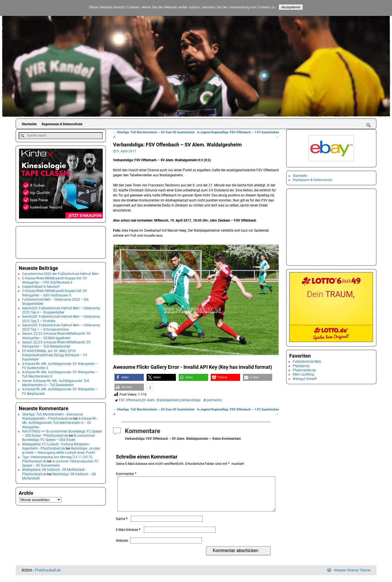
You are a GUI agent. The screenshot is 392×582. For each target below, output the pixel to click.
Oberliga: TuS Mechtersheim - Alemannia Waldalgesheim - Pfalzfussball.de (52, 415)
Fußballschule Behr (307, 362)
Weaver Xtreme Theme (352, 577)
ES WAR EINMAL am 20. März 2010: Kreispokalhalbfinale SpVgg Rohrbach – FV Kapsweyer (55, 354)
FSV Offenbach (130, 400)
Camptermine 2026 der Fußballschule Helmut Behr (60, 273)
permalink (214, 400)
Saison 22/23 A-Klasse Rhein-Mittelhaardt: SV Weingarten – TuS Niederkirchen (56, 343)
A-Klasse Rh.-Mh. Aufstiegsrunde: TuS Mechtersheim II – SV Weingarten (60, 422)
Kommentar (127, 474)
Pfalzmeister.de (304, 370)
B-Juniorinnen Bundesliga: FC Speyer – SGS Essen (58, 437)
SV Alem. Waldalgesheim (161, 400)
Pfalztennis (301, 366)
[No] (385, 8)
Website (122, 547)
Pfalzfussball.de (48, 577)
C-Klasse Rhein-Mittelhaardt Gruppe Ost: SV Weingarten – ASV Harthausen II (55, 292)
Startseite (29, 124)
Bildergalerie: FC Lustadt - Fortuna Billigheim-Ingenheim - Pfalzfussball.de (56, 445)
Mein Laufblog (303, 374)
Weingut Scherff (305, 379)
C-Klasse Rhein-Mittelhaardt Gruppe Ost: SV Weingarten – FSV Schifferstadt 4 (55, 279)
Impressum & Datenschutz (62, 124)
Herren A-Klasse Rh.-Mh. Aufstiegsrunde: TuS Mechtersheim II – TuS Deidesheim (56, 382)
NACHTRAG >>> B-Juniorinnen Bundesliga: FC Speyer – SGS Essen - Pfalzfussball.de (62, 432)
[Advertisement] (47, 241)
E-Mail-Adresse (129, 536)
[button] (129, 377)
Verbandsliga (190, 400)
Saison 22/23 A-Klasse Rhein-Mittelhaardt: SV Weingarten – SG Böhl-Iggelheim (56, 335)
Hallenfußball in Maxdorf (41, 286)
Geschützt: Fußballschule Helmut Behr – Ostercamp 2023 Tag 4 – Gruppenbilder (61, 309)
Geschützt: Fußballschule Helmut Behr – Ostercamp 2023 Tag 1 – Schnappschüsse (61, 326)
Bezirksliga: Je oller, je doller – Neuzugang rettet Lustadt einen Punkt (61, 449)
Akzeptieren (291, 7)
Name (122, 526)
